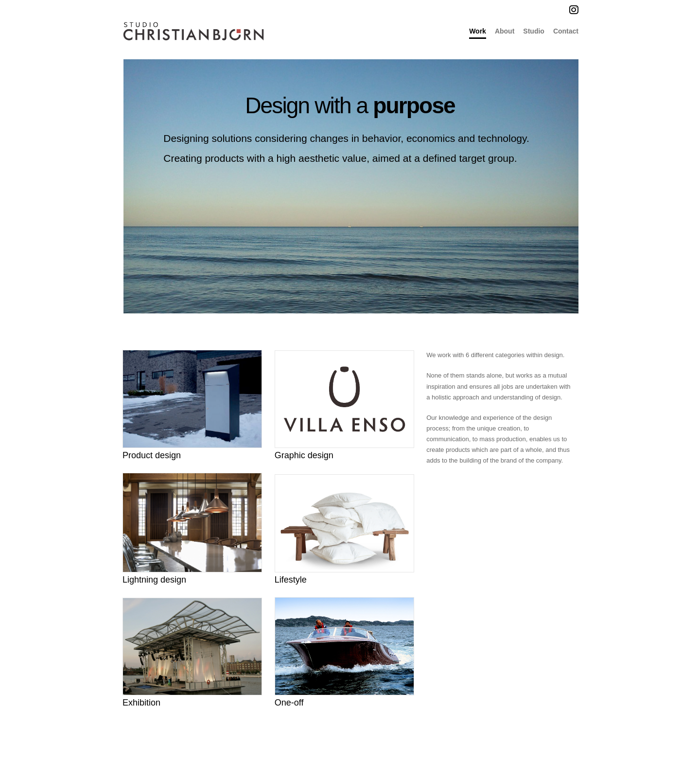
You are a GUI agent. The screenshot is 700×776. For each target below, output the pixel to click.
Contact (566, 31)
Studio (534, 31)
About (505, 31)
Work (478, 31)
